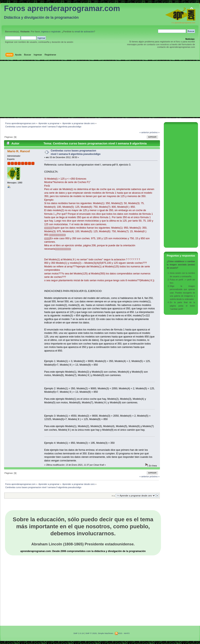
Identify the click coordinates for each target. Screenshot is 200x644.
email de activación (84, 32)
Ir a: (113, 496)
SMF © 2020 (91, 633)
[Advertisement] (100, 89)
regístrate (56, 32)
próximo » (155, 132)
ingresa (45, 32)
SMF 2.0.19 (79, 633)
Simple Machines (105, 633)
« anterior (144, 132)
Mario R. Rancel (19, 151)
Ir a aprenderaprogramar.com (183, 23)
